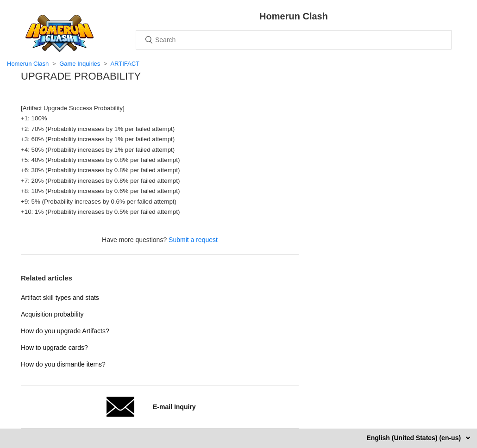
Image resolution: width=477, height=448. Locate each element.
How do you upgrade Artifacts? (65, 331)
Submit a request (193, 240)
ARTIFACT (125, 64)
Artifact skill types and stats (60, 298)
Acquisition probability (52, 314)
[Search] (294, 40)
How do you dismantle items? (63, 364)
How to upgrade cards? (54, 348)
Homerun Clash (28, 64)
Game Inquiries (80, 64)
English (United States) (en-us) (414, 438)
